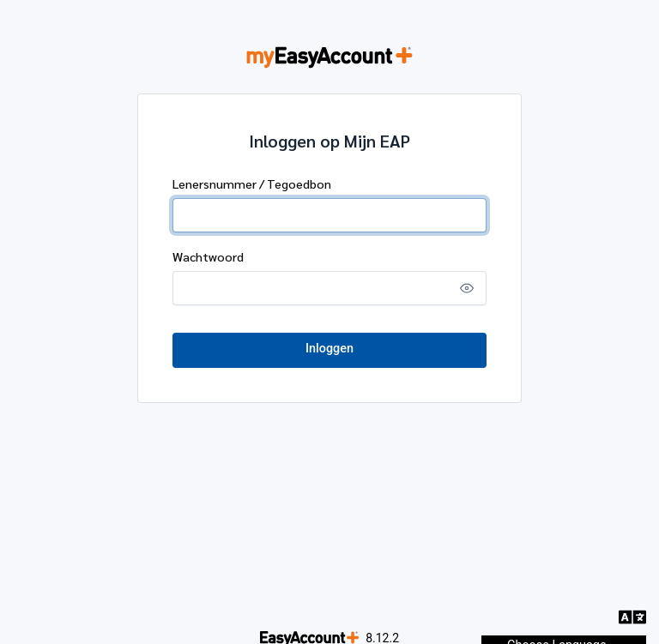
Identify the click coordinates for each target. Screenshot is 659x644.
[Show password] (467, 288)
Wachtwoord (208, 256)
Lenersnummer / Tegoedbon (252, 184)
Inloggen (329, 349)
